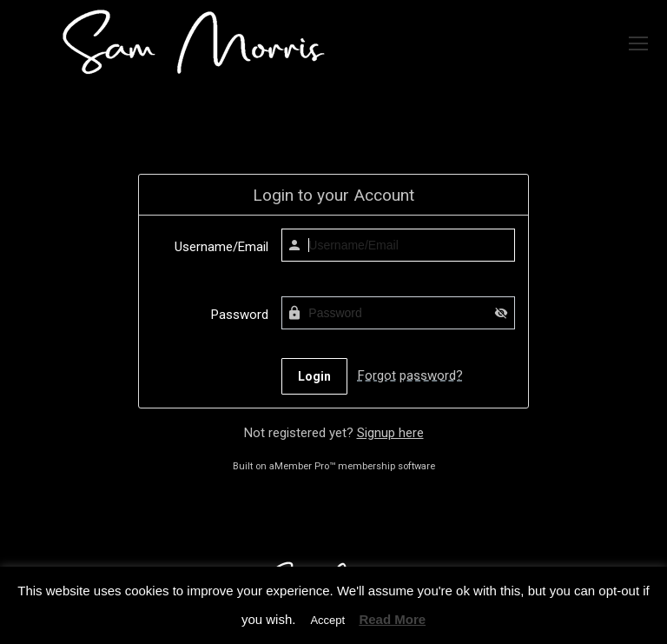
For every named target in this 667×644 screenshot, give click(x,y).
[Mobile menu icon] (638, 43)
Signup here (390, 433)
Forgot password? (410, 375)
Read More (392, 619)
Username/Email (221, 247)
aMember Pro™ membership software (352, 466)
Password (240, 315)
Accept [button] (327, 620)
